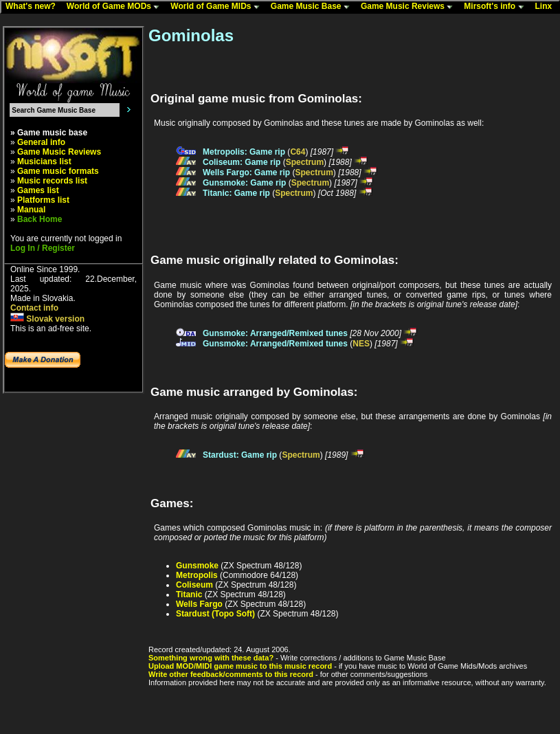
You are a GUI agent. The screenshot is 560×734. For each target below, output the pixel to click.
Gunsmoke (197, 566)
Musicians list (44, 162)
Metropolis (197, 575)
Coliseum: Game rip (242, 162)
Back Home (40, 219)
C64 (298, 152)
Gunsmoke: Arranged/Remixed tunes (275, 333)
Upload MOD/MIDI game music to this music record (240, 666)
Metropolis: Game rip (244, 152)
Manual (31, 210)
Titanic (189, 594)
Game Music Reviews (410, 7)
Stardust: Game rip (240, 455)
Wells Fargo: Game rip (246, 173)
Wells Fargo (199, 604)
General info (41, 142)
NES (361, 344)
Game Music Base (313, 7)
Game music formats (58, 171)
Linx (547, 7)
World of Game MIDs (218, 7)
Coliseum (194, 585)
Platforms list (43, 200)
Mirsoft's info (497, 7)
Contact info (34, 308)
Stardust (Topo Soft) (215, 614)
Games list (38, 190)
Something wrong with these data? (211, 658)
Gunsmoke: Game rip (244, 183)
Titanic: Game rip (236, 193)
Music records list (52, 181)
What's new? (34, 7)
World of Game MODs (116, 7)
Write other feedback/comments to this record (231, 674)
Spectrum (305, 162)
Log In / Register (43, 248)
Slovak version (47, 319)
